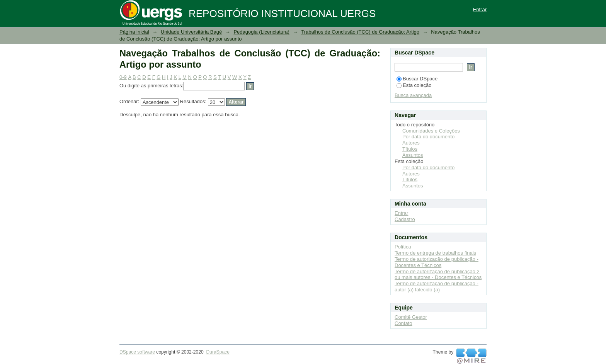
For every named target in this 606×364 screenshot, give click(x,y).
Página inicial (134, 32)
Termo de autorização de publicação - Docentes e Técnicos (437, 262)
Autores (411, 143)
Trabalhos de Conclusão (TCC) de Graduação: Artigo (360, 32)
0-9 (123, 77)
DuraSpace (218, 352)
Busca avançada (413, 95)
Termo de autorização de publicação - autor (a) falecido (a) (437, 287)
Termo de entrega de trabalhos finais (435, 253)
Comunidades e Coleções (431, 131)
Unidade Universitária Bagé (191, 32)
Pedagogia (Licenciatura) (261, 32)
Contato (403, 323)
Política (403, 247)
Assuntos (413, 155)
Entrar (480, 9)
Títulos (410, 149)
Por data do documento (428, 137)
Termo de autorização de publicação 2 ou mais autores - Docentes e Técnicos (438, 275)
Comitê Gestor (411, 317)
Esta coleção (414, 85)
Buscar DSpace (417, 79)
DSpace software (137, 352)
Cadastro (405, 219)
